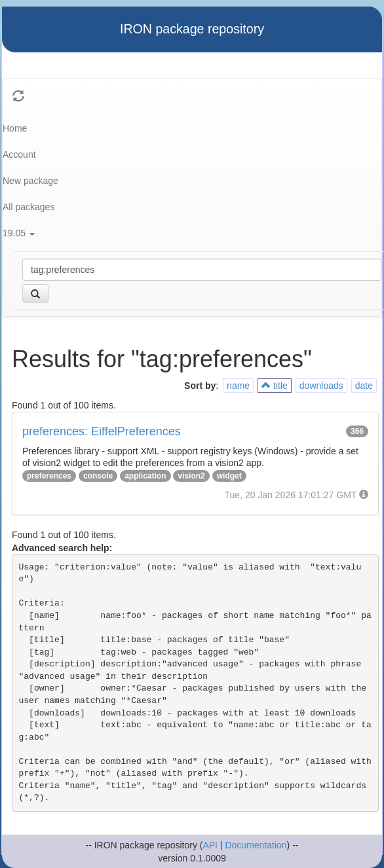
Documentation (256, 845)
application (145, 476)
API (210, 845)
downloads (321, 386)
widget (229, 476)
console (98, 476)
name (238, 386)
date (364, 386)
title (275, 386)
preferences (49, 476)
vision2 (191, 476)
